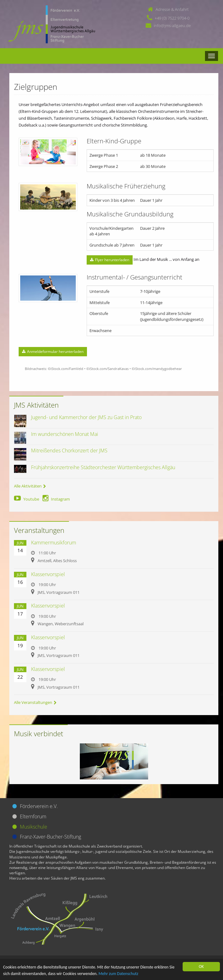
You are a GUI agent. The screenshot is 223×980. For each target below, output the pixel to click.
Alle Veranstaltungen (35, 702)
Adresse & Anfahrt (172, 9)
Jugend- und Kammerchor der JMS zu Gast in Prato (86, 417)
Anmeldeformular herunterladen (53, 351)
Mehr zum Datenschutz (118, 974)
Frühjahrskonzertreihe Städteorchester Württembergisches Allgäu (103, 467)
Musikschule (34, 827)
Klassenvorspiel (48, 574)
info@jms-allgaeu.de (172, 25)
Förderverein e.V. (39, 806)
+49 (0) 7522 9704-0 (172, 18)
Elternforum (33, 816)
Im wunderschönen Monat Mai (65, 434)
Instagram (56, 499)
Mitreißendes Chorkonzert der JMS (69, 451)
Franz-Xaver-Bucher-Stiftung (50, 837)
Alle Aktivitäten (30, 486)
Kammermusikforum (54, 543)
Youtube (27, 499)
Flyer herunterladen (110, 260)
